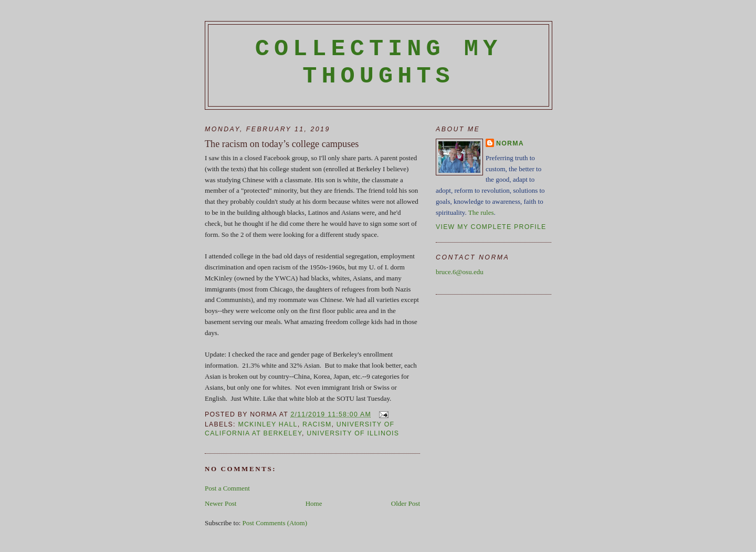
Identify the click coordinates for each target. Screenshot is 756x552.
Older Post (406, 503)
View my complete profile (491, 227)
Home (314, 503)
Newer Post (220, 503)
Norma (510, 143)
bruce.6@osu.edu (460, 272)
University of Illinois (353, 433)
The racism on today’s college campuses (282, 144)
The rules (481, 212)
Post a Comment (227, 488)
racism (317, 424)
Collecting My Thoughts (379, 63)
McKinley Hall (267, 424)
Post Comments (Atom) (275, 523)
